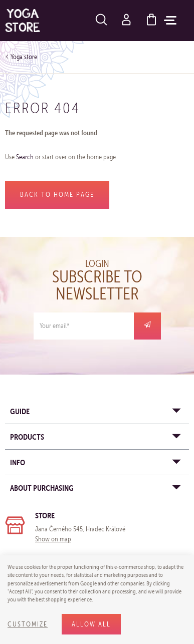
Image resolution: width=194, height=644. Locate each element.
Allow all (91, 624)
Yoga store (24, 57)
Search (25, 157)
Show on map (53, 539)
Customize (28, 624)
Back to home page (57, 195)
